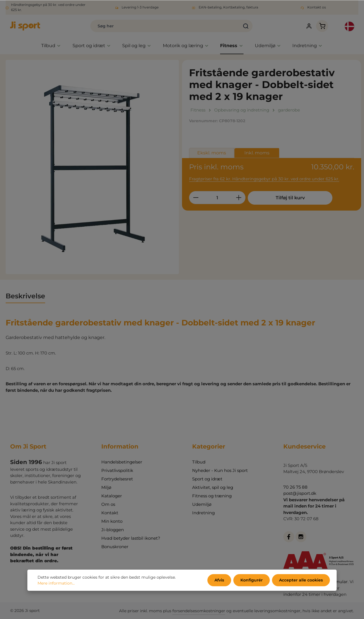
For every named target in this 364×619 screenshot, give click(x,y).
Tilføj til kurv (290, 198)
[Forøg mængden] (239, 198)
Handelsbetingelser (122, 462)
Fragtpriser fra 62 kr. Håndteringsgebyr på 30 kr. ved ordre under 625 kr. (264, 179)
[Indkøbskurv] (322, 26)
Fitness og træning (212, 496)
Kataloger (112, 496)
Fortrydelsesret (117, 479)
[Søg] (246, 26)
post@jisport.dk (300, 493)
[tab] (25, 296)
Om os (108, 504)
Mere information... (56, 583)
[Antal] (217, 198)
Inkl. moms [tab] (257, 153)
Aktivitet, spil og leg (213, 487)
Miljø (106, 487)
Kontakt (110, 513)
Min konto (112, 521)
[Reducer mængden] (196, 198)
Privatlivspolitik (117, 470)
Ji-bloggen (113, 530)
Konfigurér (252, 580)
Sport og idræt (207, 479)
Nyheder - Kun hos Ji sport (220, 470)
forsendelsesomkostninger (199, 611)
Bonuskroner (115, 547)
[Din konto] (309, 26)
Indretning (203, 513)
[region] (92, 167)
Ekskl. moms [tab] (212, 153)
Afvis (219, 580)
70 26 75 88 (295, 487)
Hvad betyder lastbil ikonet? (131, 538)
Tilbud (199, 462)
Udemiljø (202, 504)
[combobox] (165, 26)
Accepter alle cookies (301, 580)
